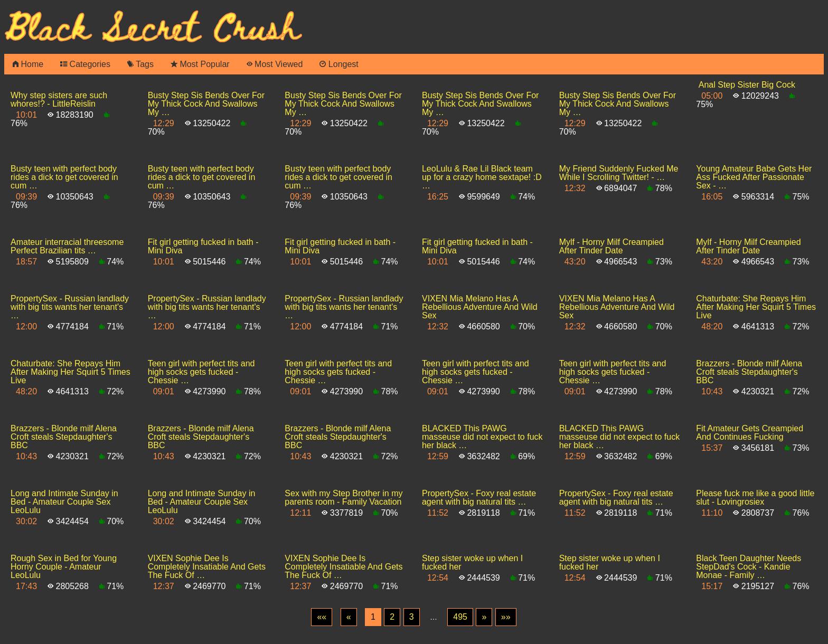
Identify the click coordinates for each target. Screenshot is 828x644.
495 (460, 617)
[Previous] (349, 617)
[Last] (506, 617)
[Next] (484, 617)
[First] (322, 617)
